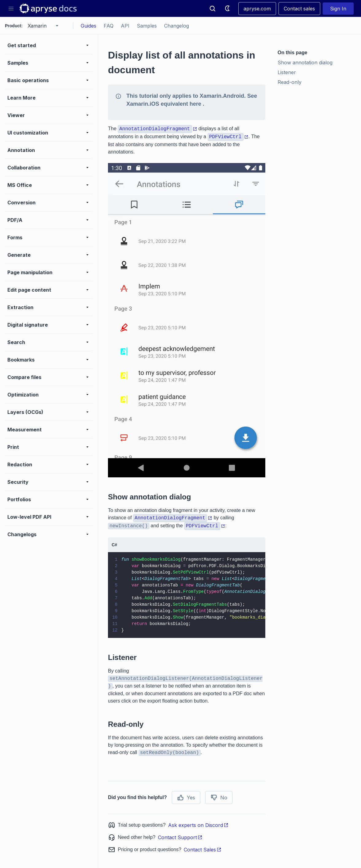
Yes (186, 798)
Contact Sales (203, 850)
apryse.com (257, 9)
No (219, 798)
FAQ (109, 26)
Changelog (177, 26)
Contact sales (299, 9)
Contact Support (180, 837)
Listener (287, 72)
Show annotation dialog (305, 63)
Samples (147, 26)
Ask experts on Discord (198, 825)
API (125, 26)
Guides (88, 26)
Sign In (338, 9)
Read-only (290, 82)
